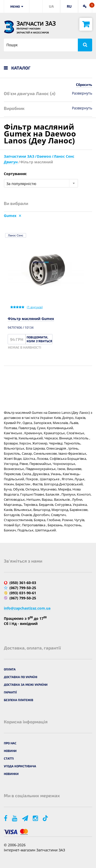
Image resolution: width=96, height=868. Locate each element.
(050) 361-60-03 (23, 583)
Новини (10, 751)
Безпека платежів (19, 700)
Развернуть (82, 93)
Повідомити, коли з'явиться (39, 339)
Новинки (11, 774)
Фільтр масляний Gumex (31, 319)
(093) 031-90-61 (23, 593)
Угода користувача (20, 766)
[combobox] (41, 183)
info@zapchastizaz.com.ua (27, 608)
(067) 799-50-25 (23, 588)
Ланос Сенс (16, 235)
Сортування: (15, 174)
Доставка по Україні (21, 677)
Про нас (10, 743)
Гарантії (10, 692)
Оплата (10, 669)
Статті (9, 758)
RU (69, 6)
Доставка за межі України (26, 684)
